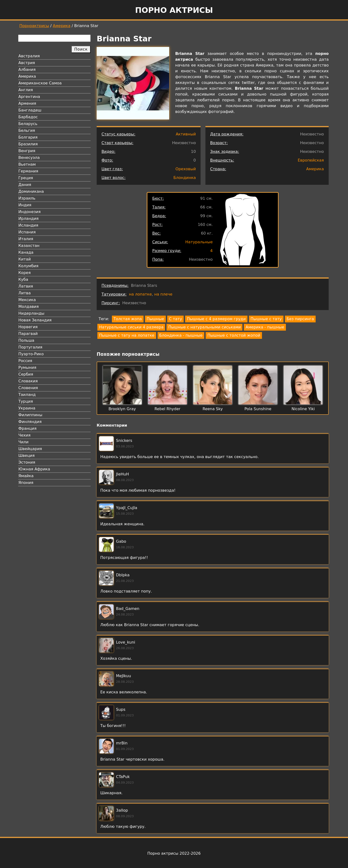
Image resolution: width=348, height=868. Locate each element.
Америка (62, 26)
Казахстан (29, 246)
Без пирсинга (300, 319)
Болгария (28, 137)
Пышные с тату (266, 319)
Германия (28, 171)
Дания (25, 185)
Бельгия (27, 130)
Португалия (30, 347)
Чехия (24, 435)
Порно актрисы (174, 10)
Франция (27, 428)
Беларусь (28, 124)
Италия (26, 239)
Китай (25, 259)
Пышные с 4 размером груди (216, 319)
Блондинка (185, 178)
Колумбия (28, 266)
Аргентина (29, 97)
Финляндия (30, 422)
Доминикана (31, 191)
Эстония (27, 462)
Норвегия (28, 327)
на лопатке (140, 294)
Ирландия (29, 219)
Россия (25, 361)
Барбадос (28, 117)
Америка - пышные (265, 327)
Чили (23, 442)
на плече (163, 294)
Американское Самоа (40, 83)
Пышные (155, 319)
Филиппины (30, 415)
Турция (26, 401)
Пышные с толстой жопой (234, 335)
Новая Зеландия (35, 320)
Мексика (27, 300)
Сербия (26, 374)
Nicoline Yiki (303, 409)
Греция (26, 178)
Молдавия (29, 307)
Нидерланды (31, 313)
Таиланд (27, 395)
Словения (28, 388)
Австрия (27, 63)
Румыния (27, 367)
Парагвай (28, 334)
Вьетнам (27, 164)
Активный (186, 134)
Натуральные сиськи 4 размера (131, 327)
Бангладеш (30, 110)
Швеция (26, 456)
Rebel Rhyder (167, 409)
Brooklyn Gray (122, 409)
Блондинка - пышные (181, 335)
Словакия (28, 381)
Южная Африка (34, 469)
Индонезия (29, 212)
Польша (26, 340)
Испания (27, 232)
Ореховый (186, 169)
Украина (27, 408)
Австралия (29, 56)
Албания (27, 70)
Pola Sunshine (258, 409)
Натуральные (199, 242)
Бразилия (28, 144)
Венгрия (27, 151)
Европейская (311, 160)
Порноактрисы (34, 26)
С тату (175, 319)
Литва (25, 293)
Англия (26, 90)
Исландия (28, 225)
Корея (25, 273)
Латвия (26, 286)
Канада (26, 252)
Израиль (27, 198)
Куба (23, 279)
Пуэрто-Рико (31, 354)
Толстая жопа (128, 319)
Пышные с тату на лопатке (127, 335)
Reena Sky (213, 409)
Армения (27, 103)
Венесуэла (29, 158)
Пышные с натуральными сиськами (204, 327)
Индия (25, 205)
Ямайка (26, 476)
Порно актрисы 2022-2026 (174, 853)
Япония (26, 483)
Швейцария (30, 449)
